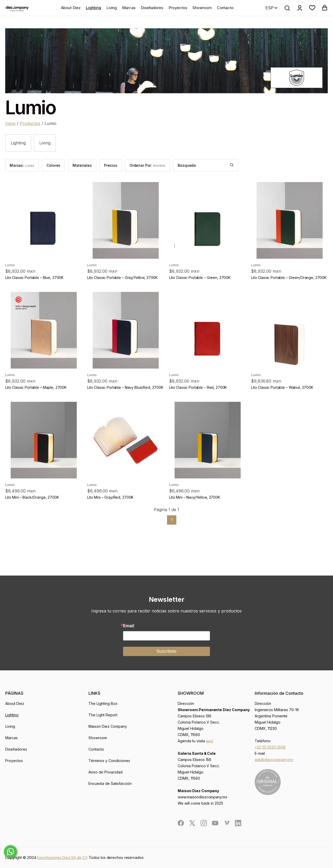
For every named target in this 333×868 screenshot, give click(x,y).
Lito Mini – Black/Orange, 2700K (32, 497)
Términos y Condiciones (109, 761)
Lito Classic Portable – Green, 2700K (200, 278)
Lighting (94, 8)
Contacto (225, 8)
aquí (210, 741)
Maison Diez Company (108, 726)
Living (112, 8)
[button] (312, 8)
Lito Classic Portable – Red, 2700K (198, 387)
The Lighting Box (103, 703)
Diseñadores (152, 8)
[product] (44, 220)
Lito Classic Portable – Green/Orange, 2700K (289, 278)
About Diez (71, 8)
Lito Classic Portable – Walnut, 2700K (282, 387)
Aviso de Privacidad (105, 772)
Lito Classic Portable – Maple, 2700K (36, 387)
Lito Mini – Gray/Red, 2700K (110, 497)
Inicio (10, 123)
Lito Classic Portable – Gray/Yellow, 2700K (122, 278)
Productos (30, 123)
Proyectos (178, 8)
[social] (181, 823)
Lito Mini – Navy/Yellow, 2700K (195, 497)
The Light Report (103, 715)
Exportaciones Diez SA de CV (62, 857)
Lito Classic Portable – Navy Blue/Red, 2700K (125, 387)
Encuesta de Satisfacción (110, 783)
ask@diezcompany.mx (274, 760)
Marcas (129, 8)
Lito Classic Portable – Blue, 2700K (34, 278)
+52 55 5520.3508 (270, 747)
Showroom (202, 8)
